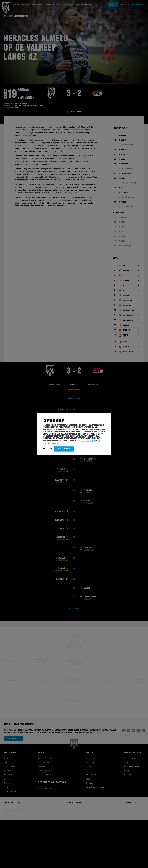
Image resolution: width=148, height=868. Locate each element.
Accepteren (64, 449)
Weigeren (48, 449)
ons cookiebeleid (88, 441)
